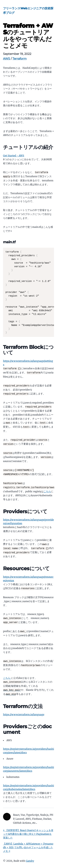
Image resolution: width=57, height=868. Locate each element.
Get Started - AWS (14, 156)
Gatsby (30, 856)
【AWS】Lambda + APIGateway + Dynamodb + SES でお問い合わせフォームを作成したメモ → (28, 843)
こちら (47, 489)
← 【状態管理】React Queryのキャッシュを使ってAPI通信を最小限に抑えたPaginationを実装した (28, 829)
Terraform (20, 59)
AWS (7, 59)
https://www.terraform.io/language (24, 710)
